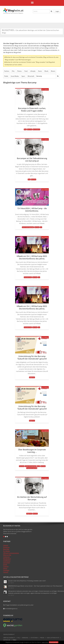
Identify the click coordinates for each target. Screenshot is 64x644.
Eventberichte (28, 277)
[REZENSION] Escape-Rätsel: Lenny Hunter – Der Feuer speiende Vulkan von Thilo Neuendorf (35, 586)
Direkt (5, 564)
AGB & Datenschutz (53, 638)
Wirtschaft (31, 76)
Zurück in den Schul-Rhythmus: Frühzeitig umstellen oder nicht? (27, 581)
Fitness (19, 71)
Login (57, 11)
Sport (23, 76)
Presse (42, 638)
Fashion (7, 71)
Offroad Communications (11, 553)
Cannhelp (6, 570)
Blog (25, 129)
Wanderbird (7, 559)
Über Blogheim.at (9, 638)
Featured (22, 466)
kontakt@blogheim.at (10, 609)
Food (26, 71)
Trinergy (6, 566)
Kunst (40, 71)
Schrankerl (7, 563)
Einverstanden (54, 642)
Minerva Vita (7, 555)
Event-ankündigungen (28, 227)
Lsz (41, 227)
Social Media (15, 76)
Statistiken (34, 638)
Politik (6, 76)
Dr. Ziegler (7, 551)
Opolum (6, 545)
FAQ (18, 638)
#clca (38, 466)
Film (13, 71)
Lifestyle (33, 71)
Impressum (7, 640)
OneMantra (7, 561)
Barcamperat (36, 129)
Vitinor (5, 568)
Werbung (25, 638)
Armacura (6, 547)
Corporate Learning (32, 468)
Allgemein (32, 377)
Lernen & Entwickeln (30, 466)
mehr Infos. (45, 642)
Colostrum (7, 557)
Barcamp (30, 129)
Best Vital (6, 549)
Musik (46, 71)
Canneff (6, 572)
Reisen (53, 71)
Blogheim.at (13, 10)
